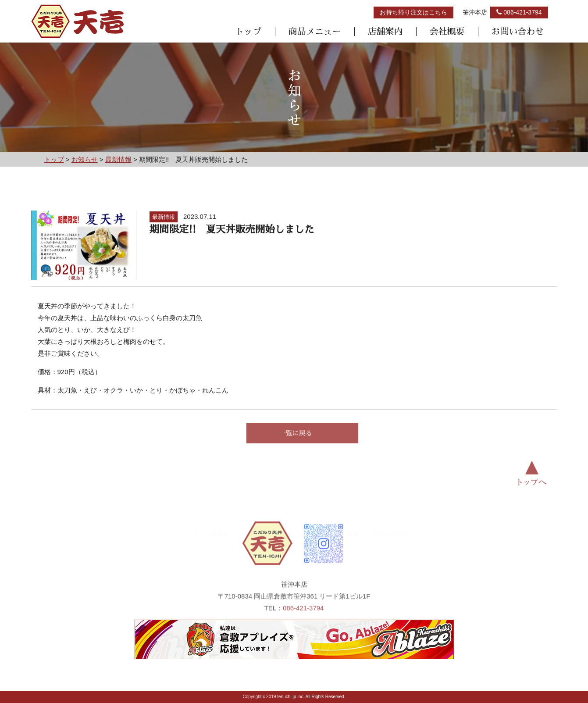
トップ (249, 32)
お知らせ (310, 517)
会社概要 (447, 32)
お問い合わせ (518, 32)
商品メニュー (315, 32)
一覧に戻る (306, 433)
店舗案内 (385, 32)
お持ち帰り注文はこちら (413, 12)
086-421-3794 (303, 618)
